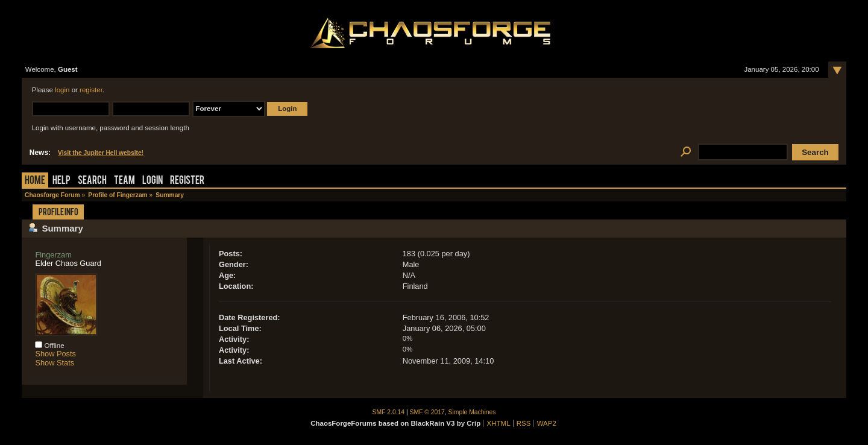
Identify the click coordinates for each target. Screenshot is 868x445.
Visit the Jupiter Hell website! (101, 153)
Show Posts (55, 354)
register (91, 90)
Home (35, 181)
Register (187, 181)
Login (153, 181)
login (62, 90)
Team (124, 181)
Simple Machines (472, 412)
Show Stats (55, 363)
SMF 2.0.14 (389, 412)
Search (92, 181)
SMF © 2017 (427, 412)
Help (61, 181)
